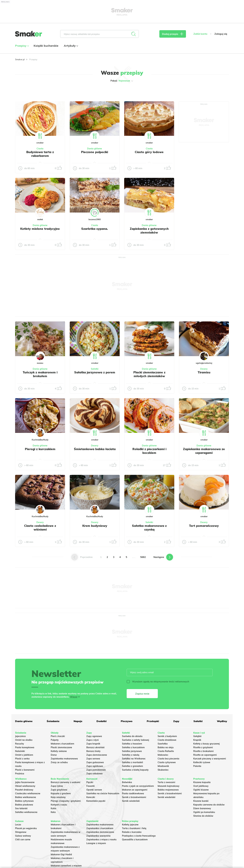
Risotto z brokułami (203, 751)
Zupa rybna (57, 786)
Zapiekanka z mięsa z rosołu (101, 840)
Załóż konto (200, 34)
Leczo (18, 825)
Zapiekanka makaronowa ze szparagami (204, 451)
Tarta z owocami (166, 782)
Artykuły (71, 46)
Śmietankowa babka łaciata (95, 449)
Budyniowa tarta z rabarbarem (40, 154)
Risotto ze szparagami (205, 755)
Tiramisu (204, 372)
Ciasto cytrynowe (167, 762)
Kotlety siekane (59, 751)
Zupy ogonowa (94, 736)
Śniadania (53, 721)
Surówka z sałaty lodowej (136, 740)
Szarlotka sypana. (95, 229)
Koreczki (91, 797)
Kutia (53, 808)
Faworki (91, 786)
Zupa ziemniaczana (97, 755)
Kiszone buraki (201, 801)
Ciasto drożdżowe (167, 740)
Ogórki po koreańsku (204, 812)
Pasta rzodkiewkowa (133, 793)
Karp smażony (58, 797)
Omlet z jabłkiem (24, 755)
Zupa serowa (93, 759)
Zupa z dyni (93, 740)
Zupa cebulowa (94, 774)
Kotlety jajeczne (130, 825)
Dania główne (95, 149)
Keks (53, 812)
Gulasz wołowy (23, 836)
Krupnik (197, 740)
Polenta (197, 766)
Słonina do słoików (203, 816)
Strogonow (21, 832)
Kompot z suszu (59, 805)
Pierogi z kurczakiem (40, 449)
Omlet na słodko (24, 740)
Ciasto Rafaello (166, 751)
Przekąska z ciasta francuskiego (139, 836)
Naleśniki (20, 751)
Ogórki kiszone (201, 790)
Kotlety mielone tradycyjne (40, 229)
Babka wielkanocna (26, 797)
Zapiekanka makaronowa (64, 759)
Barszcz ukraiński (95, 747)
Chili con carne (23, 840)
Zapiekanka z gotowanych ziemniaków (149, 231)
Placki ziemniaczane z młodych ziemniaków (149, 374)
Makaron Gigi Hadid (61, 854)
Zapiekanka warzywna (98, 836)
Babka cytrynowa (24, 801)
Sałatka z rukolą (131, 755)
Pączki (90, 782)
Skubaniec (163, 770)
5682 (143, 557)
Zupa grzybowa (59, 790)
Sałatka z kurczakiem (133, 747)
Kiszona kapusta (202, 782)
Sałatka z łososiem (132, 744)
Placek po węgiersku (26, 828)
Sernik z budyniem (167, 736)
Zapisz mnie (142, 694)
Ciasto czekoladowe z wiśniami (40, 528)
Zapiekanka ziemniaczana (100, 832)
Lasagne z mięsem (96, 843)
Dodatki (102, 721)
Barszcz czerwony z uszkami (66, 782)
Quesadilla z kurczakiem (135, 840)
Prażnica (20, 774)
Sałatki (95, 369)
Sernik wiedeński (131, 801)
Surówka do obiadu (132, 736)
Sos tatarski (21, 808)
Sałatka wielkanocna (26, 812)
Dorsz (54, 755)
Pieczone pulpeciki (95, 152)
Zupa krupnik (93, 744)
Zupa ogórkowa (95, 766)
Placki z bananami (25, 770)
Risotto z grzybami (203, 747)
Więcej (74, 697)
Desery (204, 369)
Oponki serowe (94, 790)
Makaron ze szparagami (135, 790)
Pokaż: (122, 81)
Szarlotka (163, 744)
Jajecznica (20, 736)
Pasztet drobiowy (24, 790)
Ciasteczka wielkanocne (28, 793)
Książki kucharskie (46, 46)
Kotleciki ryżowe (202, 762)
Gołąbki (197, 736)
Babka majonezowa (168, 790)
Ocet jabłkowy (201, 786)
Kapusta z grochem (61, 793)
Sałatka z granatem (133, 766)
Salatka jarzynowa (132, 751)
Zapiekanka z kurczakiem (100, 828)
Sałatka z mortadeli (133, 762)
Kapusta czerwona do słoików (209, 805)
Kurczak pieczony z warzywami (210, 759)
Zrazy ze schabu (59, 762)
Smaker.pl (20, 59)
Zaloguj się (221, 34)
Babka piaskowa (24, 805)
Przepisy (22, 46)
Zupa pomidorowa (96, 770)
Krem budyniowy (95, 526)
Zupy (176, 721)
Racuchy (20, 744)
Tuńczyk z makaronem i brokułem (40, 374)
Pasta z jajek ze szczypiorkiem (138, 786)
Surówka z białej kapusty (135, 770)
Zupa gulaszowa (95, 762)
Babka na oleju (166, 747)
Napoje (78, 721)
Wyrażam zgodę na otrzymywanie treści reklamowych (158, 682)
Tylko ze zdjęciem (38, 91)
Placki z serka (22, 759)
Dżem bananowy (202, 808)
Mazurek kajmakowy (169, 786)
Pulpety (55, 740)
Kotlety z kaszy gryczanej (206, 744)
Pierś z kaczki (58, 736)
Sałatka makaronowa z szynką (149, 528)
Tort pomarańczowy (204, 526)
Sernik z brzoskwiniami (134, 797)
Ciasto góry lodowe (149, 152)
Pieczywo (127, 721)
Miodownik (163, 766)
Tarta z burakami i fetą (134, 828)
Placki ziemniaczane (61, 747)
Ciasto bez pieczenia (168, 759)
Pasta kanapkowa (25, 747)
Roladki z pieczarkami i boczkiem (149, 451)
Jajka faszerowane (25, 782)
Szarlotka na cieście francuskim (103, 793)
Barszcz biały (93, 751)
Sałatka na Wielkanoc (134, 759)
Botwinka (127, 782)
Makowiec (163, 755)
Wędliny (222, 721)
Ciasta (40, 149)
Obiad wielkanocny (25, 786)
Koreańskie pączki (96, 801)
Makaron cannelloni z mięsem (66, 866)
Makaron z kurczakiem (62, 744)
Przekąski (153, 721)
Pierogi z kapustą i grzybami (66, 801)
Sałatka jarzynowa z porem (95, 372)
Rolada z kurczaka (132, 832)
